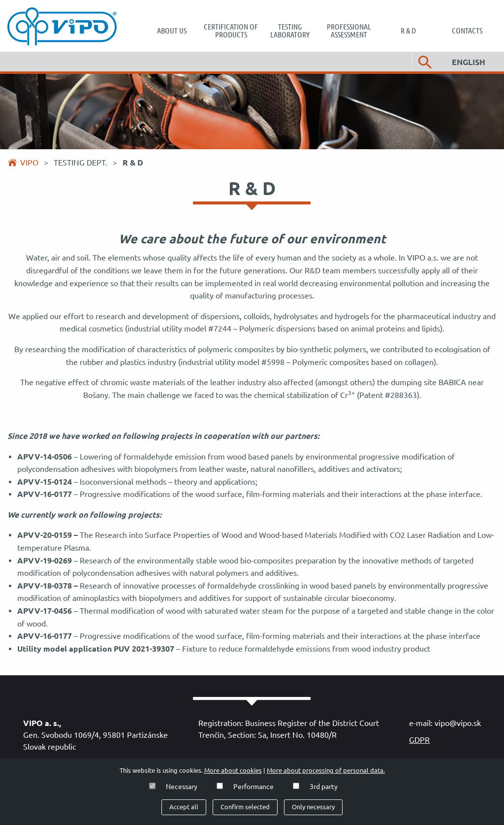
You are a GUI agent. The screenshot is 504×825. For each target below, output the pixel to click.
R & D (408, 31)
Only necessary (313, 807)
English (469, 62)
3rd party (324, 787)
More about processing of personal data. (326, 771)
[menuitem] (172, 31)
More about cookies (233, 771)
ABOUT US (172, 31)
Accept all (184, 807)
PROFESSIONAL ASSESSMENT (349, 31)
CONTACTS (467, 31)
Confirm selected (245, 807)
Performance (253, 787)
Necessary (182, 787)
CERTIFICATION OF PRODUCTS (231, 31)
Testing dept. (81, 163)
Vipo (29, 163)
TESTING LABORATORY (290, 31)
